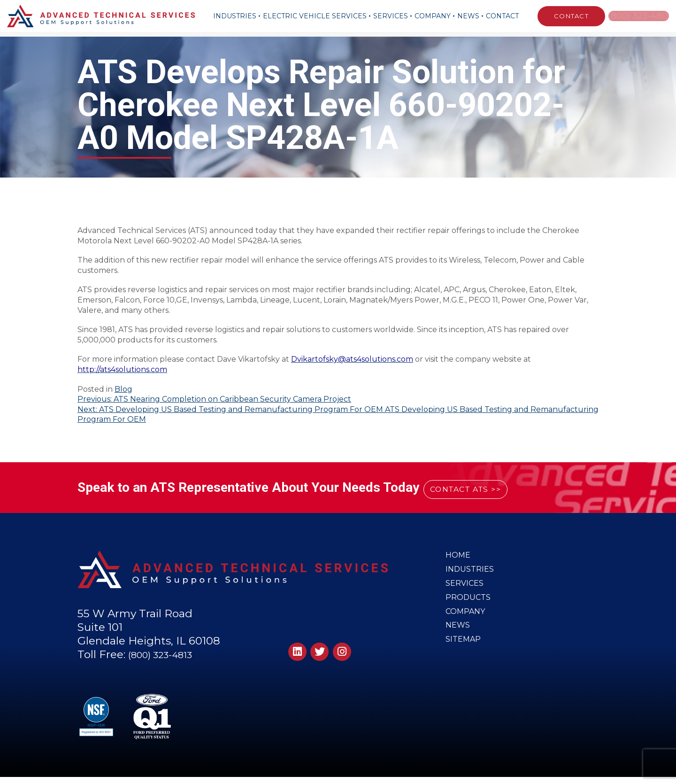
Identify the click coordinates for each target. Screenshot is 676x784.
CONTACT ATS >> (483, 488)
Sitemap (464, 656)
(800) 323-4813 (636, 16)
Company (428, 16)
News (464, 16)
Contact (498, 16)
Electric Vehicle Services (311, 16)
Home (458, 556)
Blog (123, 389)
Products (469, 606)
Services (386, 16)
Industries (230, 16)
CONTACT (563, 16)
